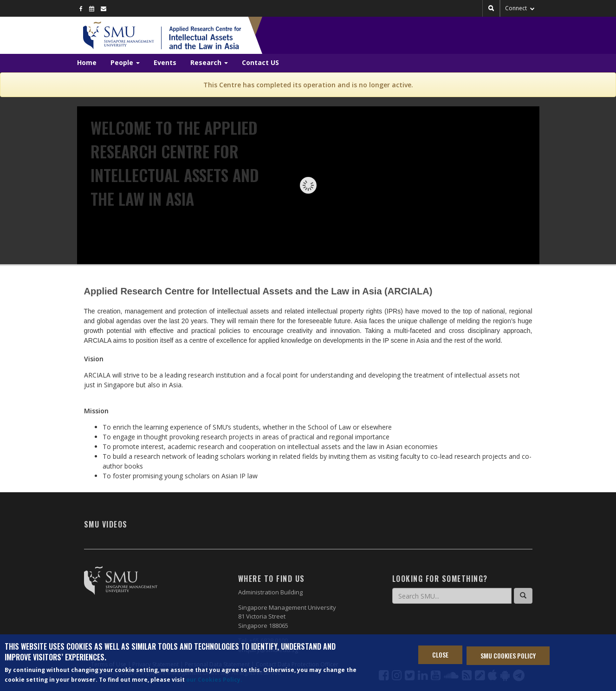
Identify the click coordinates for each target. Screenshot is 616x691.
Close (440, 655)
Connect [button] (520, 8)
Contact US (260, 62)
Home (87, 62)
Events (165, 62)
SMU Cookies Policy (508, 655)
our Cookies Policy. (214, 680)
